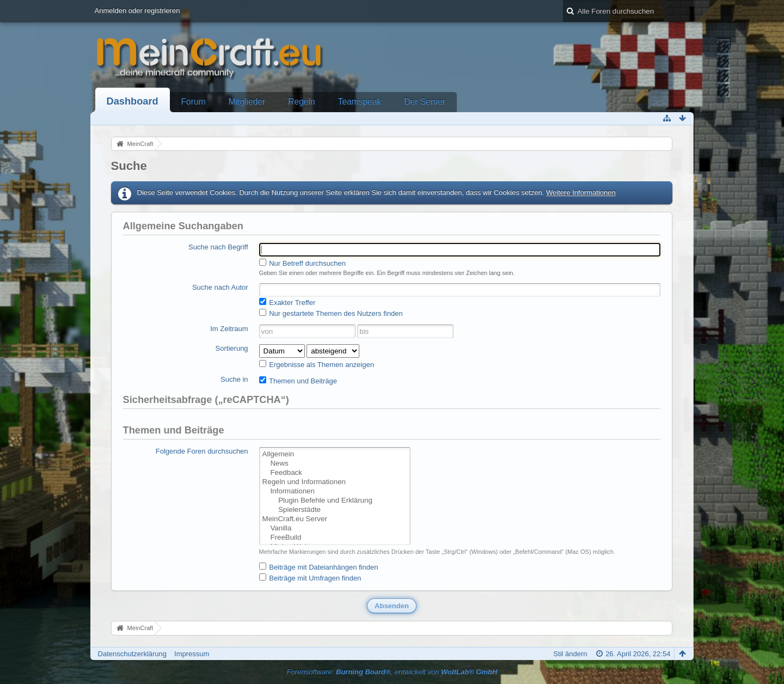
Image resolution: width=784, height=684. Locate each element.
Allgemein (335, 454)
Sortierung (232, 348)
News (335, 464)
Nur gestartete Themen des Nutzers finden (331, 313)
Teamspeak (360, 102)
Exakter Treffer (287, 302)
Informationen (335, 491)
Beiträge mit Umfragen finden (310, 578)
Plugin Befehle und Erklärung (335, 501)
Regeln (301, 102)
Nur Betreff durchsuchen (302, 263)
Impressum (192, 654)
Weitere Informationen (581, 193)
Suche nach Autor (220, 287)
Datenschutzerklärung (132, 654)
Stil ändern (570, 654)
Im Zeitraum (229, 329)
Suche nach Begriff (218, 247)
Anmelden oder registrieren (137, 11)
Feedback (335, 473)
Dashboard (133, 101)
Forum (194, 102)
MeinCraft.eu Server (335, 519)
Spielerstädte (335, 510)
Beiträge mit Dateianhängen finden (319, 567)
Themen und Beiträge (298, 381)
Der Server (424, 102)
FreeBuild (335, 538)
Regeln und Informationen (335, 482)
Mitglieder (247, 102)
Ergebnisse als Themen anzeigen (317, 364)
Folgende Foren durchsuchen (202, 451)
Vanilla (335, 529)
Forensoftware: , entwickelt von (392, 672)
